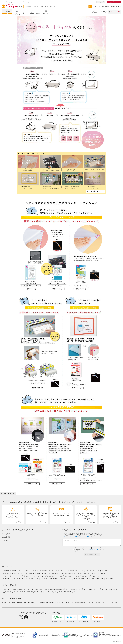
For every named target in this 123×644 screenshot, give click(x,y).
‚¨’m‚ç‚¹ (89, 602)
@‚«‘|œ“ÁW (44, 592)
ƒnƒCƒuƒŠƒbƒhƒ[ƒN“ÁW (95, 589)
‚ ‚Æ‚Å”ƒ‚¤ (105, 12)
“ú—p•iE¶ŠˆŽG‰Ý (80, 573)
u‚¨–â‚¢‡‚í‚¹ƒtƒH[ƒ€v (93, 550)
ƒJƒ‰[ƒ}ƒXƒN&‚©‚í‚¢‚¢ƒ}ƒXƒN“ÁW (57, 589)
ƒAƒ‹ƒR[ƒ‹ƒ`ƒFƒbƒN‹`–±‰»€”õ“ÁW (13, 592)
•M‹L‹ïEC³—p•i (66, 571)
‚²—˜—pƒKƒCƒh (6, 534)
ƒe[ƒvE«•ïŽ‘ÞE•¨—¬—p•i (11, 576)
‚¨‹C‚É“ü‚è (31, 13)
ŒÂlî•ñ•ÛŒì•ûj (29, 602)
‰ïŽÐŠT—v (5, 602)
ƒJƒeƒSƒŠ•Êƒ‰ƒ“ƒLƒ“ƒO (58, 579)
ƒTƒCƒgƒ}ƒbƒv (114, 602)
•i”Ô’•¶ (24, 13)
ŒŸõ (90, 6)
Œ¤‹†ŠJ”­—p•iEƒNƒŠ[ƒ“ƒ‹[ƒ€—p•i (87, 576)
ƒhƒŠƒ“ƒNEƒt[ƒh (93, 573)
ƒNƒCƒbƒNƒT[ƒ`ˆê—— (70, 592)
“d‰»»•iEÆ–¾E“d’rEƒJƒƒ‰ (39, 573)
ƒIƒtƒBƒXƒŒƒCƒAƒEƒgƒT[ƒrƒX (20, 589)
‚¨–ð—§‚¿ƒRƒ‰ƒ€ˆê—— (38, 589)
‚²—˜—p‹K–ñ (40, 602)
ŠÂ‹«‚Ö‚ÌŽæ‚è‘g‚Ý (16, 602)
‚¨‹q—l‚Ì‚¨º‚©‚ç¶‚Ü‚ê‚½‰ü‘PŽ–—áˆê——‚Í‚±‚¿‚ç (77, 537)
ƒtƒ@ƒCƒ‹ (76, 571)
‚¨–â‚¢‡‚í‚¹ (5, 540)
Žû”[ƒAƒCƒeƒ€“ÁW (32, 592)
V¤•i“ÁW (6, 589)
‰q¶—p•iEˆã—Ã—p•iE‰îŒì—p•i (63, 576)
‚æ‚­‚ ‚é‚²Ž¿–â (5, 537)
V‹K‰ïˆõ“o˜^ (114, 2)
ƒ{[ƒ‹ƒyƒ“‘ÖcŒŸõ (108, 579)
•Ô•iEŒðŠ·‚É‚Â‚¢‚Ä (90, 502)
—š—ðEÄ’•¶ (17, 14)
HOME (19, 6)
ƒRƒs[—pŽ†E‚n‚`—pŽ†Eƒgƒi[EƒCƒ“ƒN (94, 571)
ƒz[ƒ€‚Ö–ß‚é (9, 494)
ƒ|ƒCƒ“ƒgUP (46, 13)
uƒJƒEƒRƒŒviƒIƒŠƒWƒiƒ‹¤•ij (12, 571)
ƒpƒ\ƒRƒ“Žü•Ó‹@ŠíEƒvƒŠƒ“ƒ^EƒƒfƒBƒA (14, 573)
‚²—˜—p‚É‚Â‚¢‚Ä (77, 502)
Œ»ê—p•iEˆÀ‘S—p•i (44, 576)
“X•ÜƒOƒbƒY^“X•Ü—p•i (29, 576)
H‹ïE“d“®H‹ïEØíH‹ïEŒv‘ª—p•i (14, 579)
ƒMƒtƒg (103, 573)
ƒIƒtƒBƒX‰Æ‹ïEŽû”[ (66, 573)
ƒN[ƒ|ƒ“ (39, 13)
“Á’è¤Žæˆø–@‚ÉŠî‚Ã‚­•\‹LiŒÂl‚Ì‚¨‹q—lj (58, 602)
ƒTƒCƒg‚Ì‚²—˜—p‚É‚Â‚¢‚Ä (102, 602)
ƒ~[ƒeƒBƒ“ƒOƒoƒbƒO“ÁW (77, 589)
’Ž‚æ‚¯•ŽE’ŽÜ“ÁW (111, 589)
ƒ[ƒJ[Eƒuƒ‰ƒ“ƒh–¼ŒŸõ (76, 579)
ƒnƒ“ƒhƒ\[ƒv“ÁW (56, 592)
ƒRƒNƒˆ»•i (27, 571)
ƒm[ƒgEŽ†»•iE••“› (52, 571)
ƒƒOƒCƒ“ (101, 2)
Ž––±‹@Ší (55, 573)
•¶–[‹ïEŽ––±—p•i (38, 571)
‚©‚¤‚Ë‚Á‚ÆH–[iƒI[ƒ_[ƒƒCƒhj (38, 579)
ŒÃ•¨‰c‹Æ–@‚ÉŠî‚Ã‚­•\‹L (78, 602)
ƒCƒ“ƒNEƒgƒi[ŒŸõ (94, 579)
